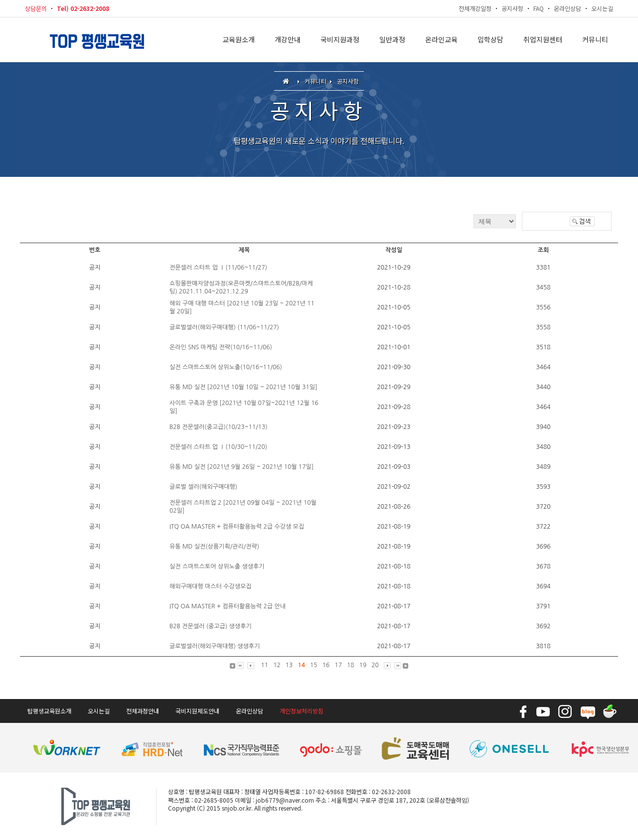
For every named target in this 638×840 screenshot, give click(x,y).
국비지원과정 (340, 40)
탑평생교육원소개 (49, 711)
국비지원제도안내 (197, 711)
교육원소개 (239, 40)
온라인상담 (567, 8)
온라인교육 (441, 40)
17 (338, 665)
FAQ (539, 8)
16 (326, 665)
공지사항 (512, 8)
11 (265, 665)
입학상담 (490, 40)
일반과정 (392, 40)
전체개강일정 (475, 8)
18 (351, 665)
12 (277, 665)
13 (289, 665)
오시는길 (602, 8)
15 (314, 665)
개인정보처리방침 (302, 711)
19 (363, 665)
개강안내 (288, 40)
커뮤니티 (595, 40)
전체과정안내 (143, 711)
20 (375, 665)
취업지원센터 (543, 40)
